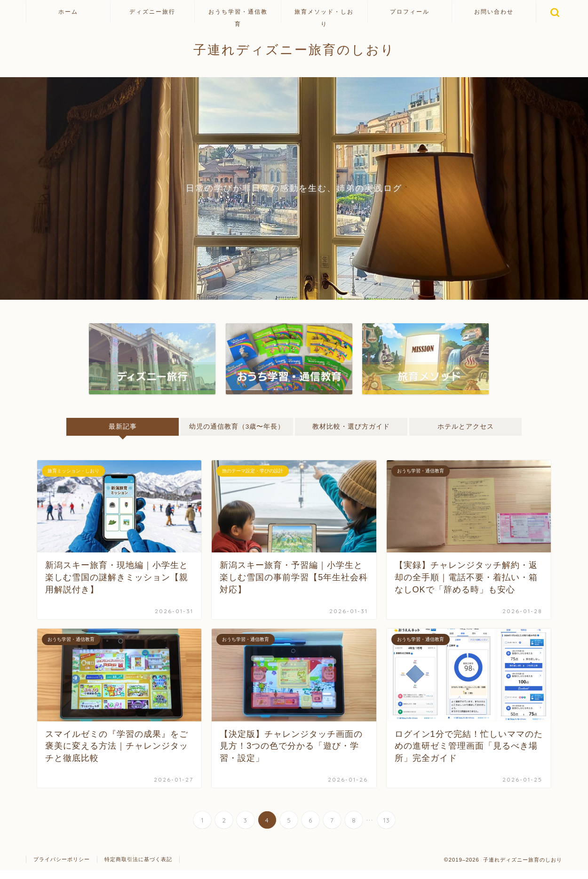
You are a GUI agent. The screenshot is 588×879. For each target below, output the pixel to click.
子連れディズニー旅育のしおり (294, 49)
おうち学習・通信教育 (238, 15)
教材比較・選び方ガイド (351, 427)
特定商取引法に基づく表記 (138, 868)
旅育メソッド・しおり (324, 15)
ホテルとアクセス (466, 427)
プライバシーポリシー (62, 868)
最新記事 (122, 427)
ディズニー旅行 (152, 12)
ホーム (68, 12)
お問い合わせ (494, 12)
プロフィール (410, 12)
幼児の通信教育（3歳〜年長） (237, 431)
